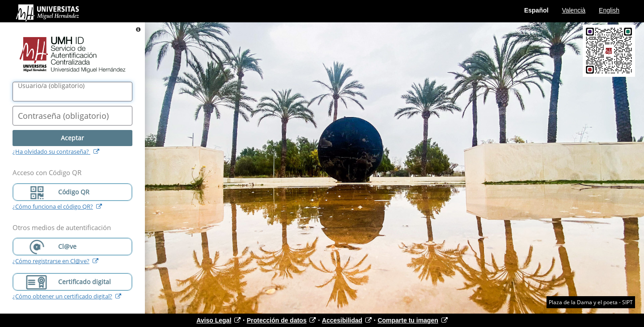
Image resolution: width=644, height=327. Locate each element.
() (51, 86)
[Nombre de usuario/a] (72, 92)
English (609, 10)
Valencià (574, 10)
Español (536, 10)
